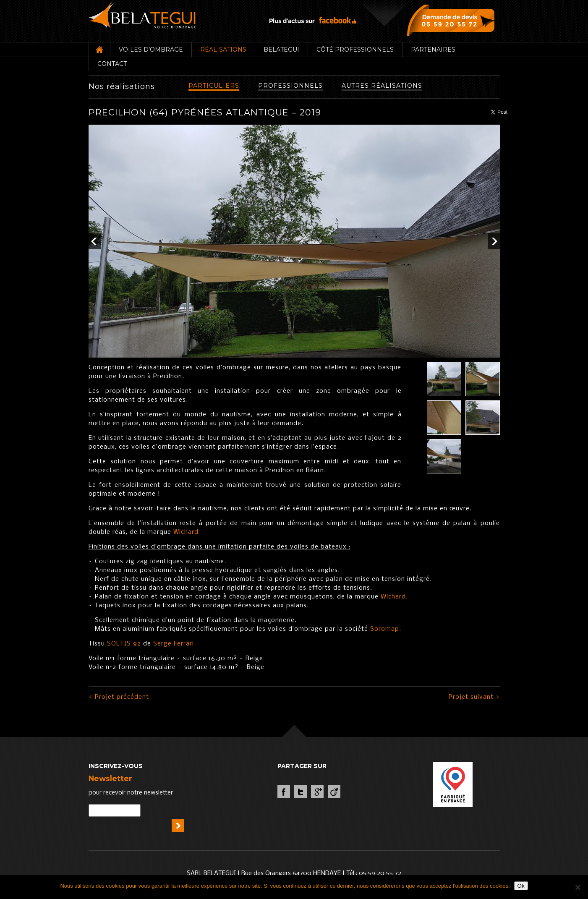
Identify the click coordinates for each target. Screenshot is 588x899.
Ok (521, 886)
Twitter (301, 792)
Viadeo (334, 792)
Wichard (186, 532)
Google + (317, 792)
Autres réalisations (382, 86)
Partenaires (433, 50)
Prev (95, 241)
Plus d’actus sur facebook (313, 20)
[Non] (578, 887)
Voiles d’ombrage (151, 50)
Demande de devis (453, 20)
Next (494, 241)
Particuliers (214, 86)
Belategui (281, 50)
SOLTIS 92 (123, 644)
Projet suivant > (474, 697)
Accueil (99, 50)
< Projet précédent (119, 697)
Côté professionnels (355, 50)
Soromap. (386, 629)
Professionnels (290, 86)
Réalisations (223, 50)
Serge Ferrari (174, 644)
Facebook (284, 792)
